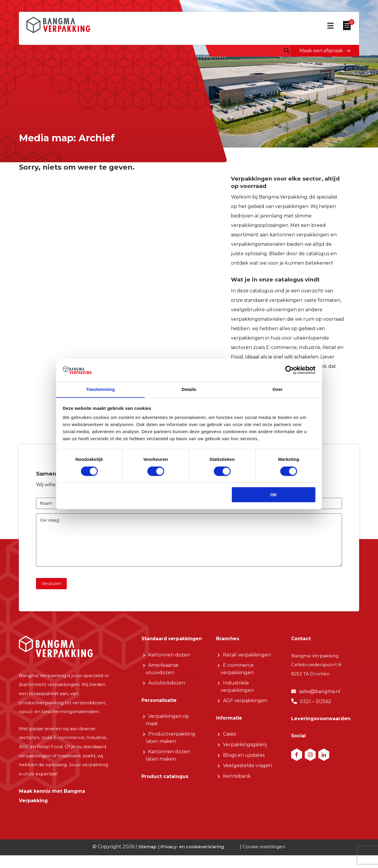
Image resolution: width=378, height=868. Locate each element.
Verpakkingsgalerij (245, 750)
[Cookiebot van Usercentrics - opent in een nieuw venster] (290, 370)
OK (274, 495)
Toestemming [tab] (100, 389)
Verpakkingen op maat (167, 735)
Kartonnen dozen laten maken (168, 771)
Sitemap (146, 859)
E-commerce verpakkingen (237, 674)
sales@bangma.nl (320, 697)
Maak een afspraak (321, 51)
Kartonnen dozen (169, 668)
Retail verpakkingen (247, 659)
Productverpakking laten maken (171, 753)
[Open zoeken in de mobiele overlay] (286, 50)
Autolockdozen (167, 697)
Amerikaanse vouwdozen (162, 683)
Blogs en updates (244, 761)
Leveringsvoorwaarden (321, 725)
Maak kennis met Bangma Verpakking (52, 805)
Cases (229, 740)
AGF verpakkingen (245, 705)
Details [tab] (189, 389)
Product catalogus (165, 792)
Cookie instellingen (265, 859)
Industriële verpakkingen (237, 691)
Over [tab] (278, 389)
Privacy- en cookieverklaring (192, 859)
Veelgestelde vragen (247, 772)
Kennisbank (237, 783)
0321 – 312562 (316, 707)
